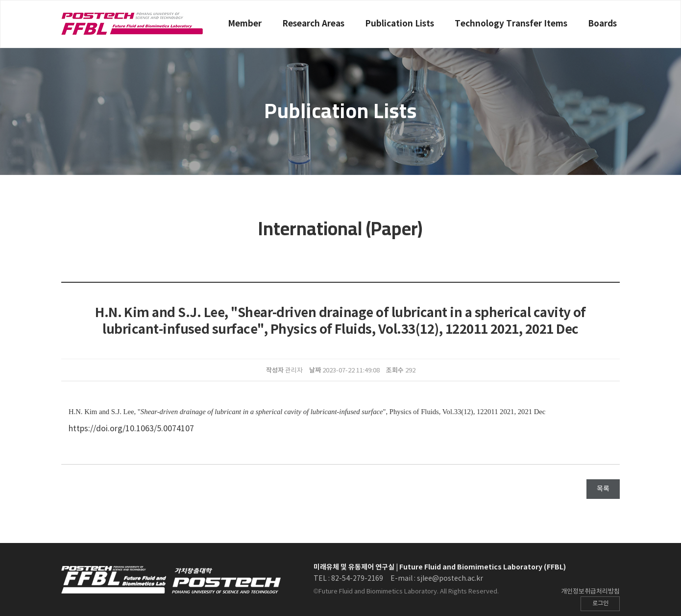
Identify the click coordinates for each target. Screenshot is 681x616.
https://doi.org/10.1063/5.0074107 (131, 429)
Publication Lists (400, 24)
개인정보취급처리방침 (590, 592)
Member (245, 24)
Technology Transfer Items (511, 24)
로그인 (600, 604)
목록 (603, 489)
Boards (602, 24)
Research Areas (313, 24)
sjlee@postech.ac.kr (450, 579)
